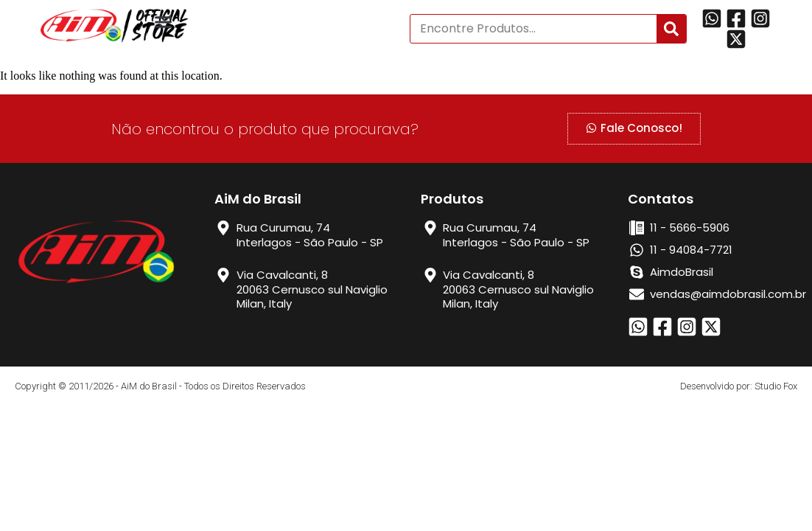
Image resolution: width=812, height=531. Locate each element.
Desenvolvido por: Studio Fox (739, 386)
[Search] (671, 29)
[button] (164, 22)
